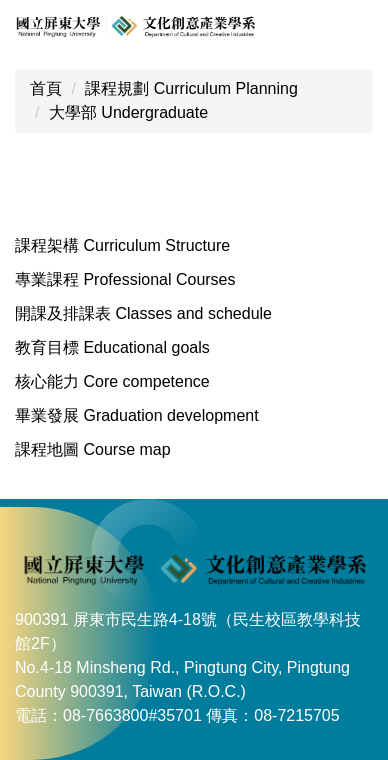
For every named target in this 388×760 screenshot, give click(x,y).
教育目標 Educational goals (112, 347)
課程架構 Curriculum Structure (122, 245)
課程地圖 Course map (93, 449)
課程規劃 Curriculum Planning (191, 88)
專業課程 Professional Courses (125, 279)
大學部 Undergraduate (128, 112)
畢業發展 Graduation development (137, 415)
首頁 (46, 88)
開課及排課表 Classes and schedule (143, 313)
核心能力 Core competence (112, 381)
